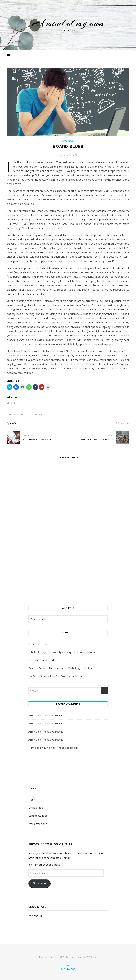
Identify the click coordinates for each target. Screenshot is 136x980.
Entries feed (36, 808)
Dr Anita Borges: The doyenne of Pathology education (60, 668)
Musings (68, 141)
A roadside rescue (39, 644)
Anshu (13, 423)
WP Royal (91, 957)
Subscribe (39, 883)
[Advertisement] (68, 574)
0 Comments (122, 423)
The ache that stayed (41, 660)
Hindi (24, 414)
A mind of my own (68, 23)
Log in (32, 799)
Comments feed (38, 816)
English (13, 414)
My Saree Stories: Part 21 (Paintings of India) (55, 676)
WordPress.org (38, 824)
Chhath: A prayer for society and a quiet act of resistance (62, 652)
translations (38, 414)
